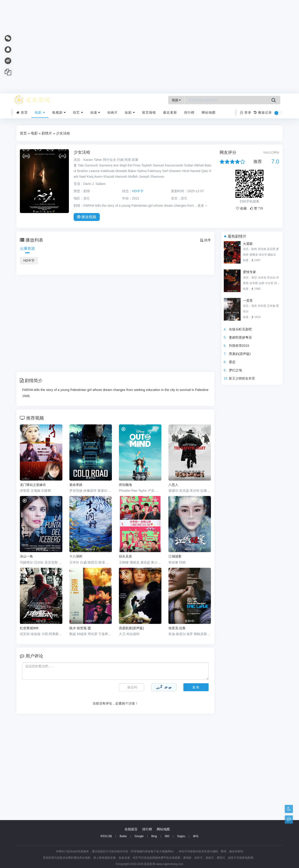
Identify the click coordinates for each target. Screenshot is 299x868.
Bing (154, 836)
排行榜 (189, 112)
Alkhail (199, 165)
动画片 (112, 112)
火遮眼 (248, 244)
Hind (186, 171)
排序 (206, 240)
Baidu (123, 836)
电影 (40, 112)
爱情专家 (249, 272)
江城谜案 (175, 556)
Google (139, 836)
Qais (205, 171)
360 (167, 836)
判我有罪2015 (239, 346)
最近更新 (170, 112)
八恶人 (173, 485)
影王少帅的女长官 (242, 378)
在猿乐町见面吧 (240, 329)
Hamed (195, 171)
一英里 (248, 300)
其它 (184, 198)
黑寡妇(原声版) (240, 354)
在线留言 (131, 829)
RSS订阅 (106, 836)
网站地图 (209, 112)
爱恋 (232, 362)
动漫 (95, 112)
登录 (246, 112)
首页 (22, 112)
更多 (202, 206)
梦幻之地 (235, 370)
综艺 (78, 112)
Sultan (189, 165)
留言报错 (149, 112)
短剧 (130, 112)
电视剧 (59, 112)
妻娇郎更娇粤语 (240, 337)
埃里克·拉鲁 (177, 628)
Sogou (181, 836)
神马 (196, 836)
